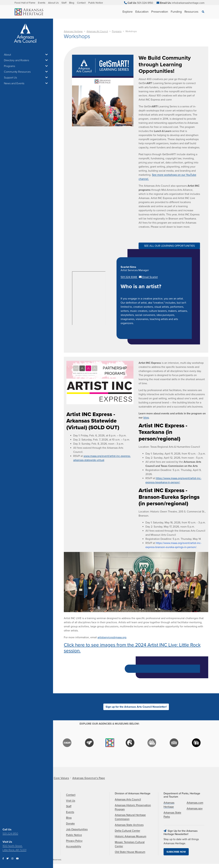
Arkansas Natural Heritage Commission (130, 817)
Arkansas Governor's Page (89, 778)
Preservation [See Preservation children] (160, 12)
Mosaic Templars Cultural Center (130, 844)
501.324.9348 (129, 277)
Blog (72, 3)
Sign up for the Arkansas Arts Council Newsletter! (136, 707)
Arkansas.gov (195, 809)
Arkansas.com (195, 803)
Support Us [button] (27, 78)
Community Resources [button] (27, 72)
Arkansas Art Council (97, 31)
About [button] (27, 55)
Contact (81, 3)
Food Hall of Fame (25, 3)
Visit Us (71, 801)
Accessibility (74, 846)
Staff (64, 3)
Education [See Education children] (142, 12)
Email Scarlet (148, 277)
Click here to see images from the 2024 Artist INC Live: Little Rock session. (132, 648)
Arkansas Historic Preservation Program (133, 807)
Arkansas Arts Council (128, 799)
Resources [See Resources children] (191, 12)
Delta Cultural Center (127, 831)
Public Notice (96, 3)
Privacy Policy (74, 841)
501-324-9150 (10, 834)
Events (42, 3)
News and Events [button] (27, 83)
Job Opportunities (77, 829)
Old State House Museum (130, 852)
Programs (117, 31)
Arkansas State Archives (129, 825)
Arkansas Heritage (73, 31)
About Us (53, 3)
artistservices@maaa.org (112, 637)
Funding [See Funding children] (176, 12)
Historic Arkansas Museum (131, 836)
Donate (70, 824)
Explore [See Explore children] (128, 12)
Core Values (61, 778)
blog (146, 418)
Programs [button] (27, 66)
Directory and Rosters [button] (27, 60)
